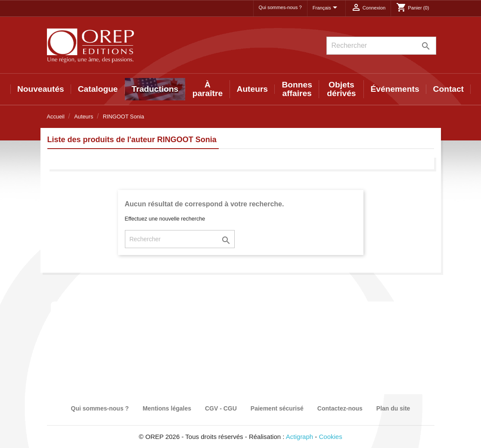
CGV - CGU (221, 408)
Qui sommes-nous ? (280, 7)
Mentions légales (167, 408)
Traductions (155, 89)
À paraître (208, 89)
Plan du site (393, 408)
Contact (448, 89)
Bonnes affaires (297, 89)
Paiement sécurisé (277, 408)
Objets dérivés (341, 89)
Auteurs (253, 89)
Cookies (331, 437)
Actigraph (299, 437)
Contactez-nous (340, 408)
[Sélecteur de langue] (326, 8)
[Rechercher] (381, 46)
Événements (395, 89)
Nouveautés (41, 89)
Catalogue (98, 89)
